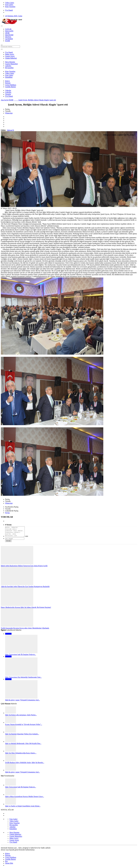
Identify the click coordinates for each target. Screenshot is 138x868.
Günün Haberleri (11, 58)
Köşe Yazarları (10, 71)
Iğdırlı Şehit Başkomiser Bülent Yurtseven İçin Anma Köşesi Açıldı (24, 566)
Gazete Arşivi (10, 56)
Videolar (8, 90)
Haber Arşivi (10, 54)
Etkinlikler (9, 77)
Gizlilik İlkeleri (11, 87)
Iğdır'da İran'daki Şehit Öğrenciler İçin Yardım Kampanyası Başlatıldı (25, 587)
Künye (7, 81)
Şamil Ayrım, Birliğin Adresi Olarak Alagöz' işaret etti (35, 100)
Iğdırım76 (11, 130)
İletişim (8, 83)
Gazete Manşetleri (11, 64)
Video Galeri (10, 73)
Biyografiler (9, 68)
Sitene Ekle (9, 863)
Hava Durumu (10, 62)
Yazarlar (8, 94)
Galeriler (8, 92)
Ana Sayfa (4, 100)
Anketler (8, 66)
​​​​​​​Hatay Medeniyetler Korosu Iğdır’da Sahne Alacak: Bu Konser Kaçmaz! (26, 607)
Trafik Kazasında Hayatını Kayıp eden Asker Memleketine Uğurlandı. (25, 628)
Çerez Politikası (11, 85)
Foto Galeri (9, 75)
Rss (6, 861)
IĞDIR (11, 100)
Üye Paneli (9, 10)
